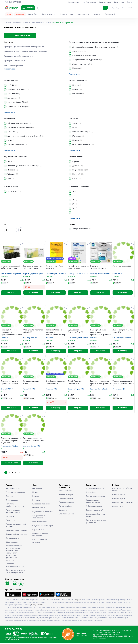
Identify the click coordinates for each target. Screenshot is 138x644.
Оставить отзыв (39, 509)
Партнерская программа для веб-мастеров (96, 522)
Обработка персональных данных (15, 566)
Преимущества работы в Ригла (122, 490)
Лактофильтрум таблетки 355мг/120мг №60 (78, 267)
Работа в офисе (119, 499)
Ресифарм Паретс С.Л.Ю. (99, 390)
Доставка (10, 497)
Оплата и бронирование (16, 493)
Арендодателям (74, 2)
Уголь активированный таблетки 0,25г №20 (33, 267)
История (36, 493)
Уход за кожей (110, 14)
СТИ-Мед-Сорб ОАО (30, 338)
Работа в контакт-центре (122, 503)
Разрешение (11, 521)
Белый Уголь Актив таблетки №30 (76, 383)
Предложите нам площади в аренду (93, 502)
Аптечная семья (66, 492)
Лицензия (10, 517)
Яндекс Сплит (33, 14)
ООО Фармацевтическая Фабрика (102, 274)
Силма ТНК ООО (118, 274)
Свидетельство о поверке (43, 527)
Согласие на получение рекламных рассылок (15, 572)
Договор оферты (13, 539)
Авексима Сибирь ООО (32, 447)
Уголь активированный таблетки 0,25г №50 (11, 267)
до (21, 228)
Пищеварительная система (42, 23)
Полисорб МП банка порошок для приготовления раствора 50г (56, 333)
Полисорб (5, 338)
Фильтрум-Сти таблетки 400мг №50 (55, 267)
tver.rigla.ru (77, 601)
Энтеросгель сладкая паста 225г (32, 383)
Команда (36, 497)
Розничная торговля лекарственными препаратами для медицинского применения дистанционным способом (14, 554)
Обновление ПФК (119, 390)
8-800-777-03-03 (14, 630)
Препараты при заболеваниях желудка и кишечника (26, 51)
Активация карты (66, 495)
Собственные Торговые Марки (95, 516)
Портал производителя (95, 497)
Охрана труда (118, 507)
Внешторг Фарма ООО (76, 390)
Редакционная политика (42, 513)
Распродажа (20, 14)
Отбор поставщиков (94, 507)
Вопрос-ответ (65, 511)
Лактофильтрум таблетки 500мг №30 (123, 331)
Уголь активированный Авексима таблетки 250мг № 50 (34, 441)
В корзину (12, 293)
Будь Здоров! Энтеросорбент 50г (76, 331)
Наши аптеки (119, 2)
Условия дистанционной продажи (16, 526)
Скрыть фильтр (20, 35)
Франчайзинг (91, 493)
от (7, 228)
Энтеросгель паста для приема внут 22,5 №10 (10, 383)
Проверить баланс (67, 503)
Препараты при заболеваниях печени (20, 56)
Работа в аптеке (119, 496)
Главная (7, 23)
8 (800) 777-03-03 (37, 606)
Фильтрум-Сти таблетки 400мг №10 (33, 331)
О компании (37, 489)
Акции (9, 14)
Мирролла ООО (51, 390)
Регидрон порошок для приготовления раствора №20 (101, 384)
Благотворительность (41, 505)
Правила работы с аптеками (40, 542)
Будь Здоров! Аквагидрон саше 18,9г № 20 (56, 383)
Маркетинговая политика (16, 531)
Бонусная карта (105, 2)
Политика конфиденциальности (15, 506)
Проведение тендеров (95, 489)
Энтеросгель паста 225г (122, 266)
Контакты (36, 501)
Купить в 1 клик (12, 464)
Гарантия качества (40, 523)
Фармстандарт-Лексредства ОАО (13, 274)
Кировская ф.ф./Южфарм (10, 447)
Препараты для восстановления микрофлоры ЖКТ (25, 47)
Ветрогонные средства (13, 66)
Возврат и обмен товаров (16, 535)
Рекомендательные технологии (40, 535)
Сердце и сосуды (83, 14)
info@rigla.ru (102, 639)
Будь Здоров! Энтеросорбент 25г (98, 267)
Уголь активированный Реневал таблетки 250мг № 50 (123, 384)
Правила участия (66, 499)
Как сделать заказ (13, 489)
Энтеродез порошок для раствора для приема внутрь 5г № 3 (11, 441)
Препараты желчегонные (14, 61)
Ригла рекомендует (49, 14)
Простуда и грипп (67, 14)
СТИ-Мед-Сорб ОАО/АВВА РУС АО (58, 274)
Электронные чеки (67, 515)
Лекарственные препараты (21, 23)
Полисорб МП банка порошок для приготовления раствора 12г (11, 333)
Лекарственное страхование (39, 518)
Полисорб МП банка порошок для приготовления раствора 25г (101, 333)
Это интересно (12, 501)
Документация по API (94, 511)
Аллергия (97, 14)
